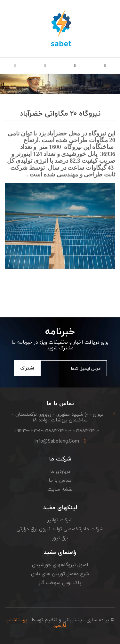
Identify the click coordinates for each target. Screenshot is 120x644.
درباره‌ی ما (60, 471)
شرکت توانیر (60, 520)
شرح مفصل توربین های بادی (60, 574)
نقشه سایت (60, 489)
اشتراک (27, 368)
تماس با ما (60, 480)
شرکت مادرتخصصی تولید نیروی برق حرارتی (60, 529)
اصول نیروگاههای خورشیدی (60, 565)
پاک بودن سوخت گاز (60, 583)
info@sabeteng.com (57, 441)
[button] (75, 66)
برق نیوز (60, 538)
